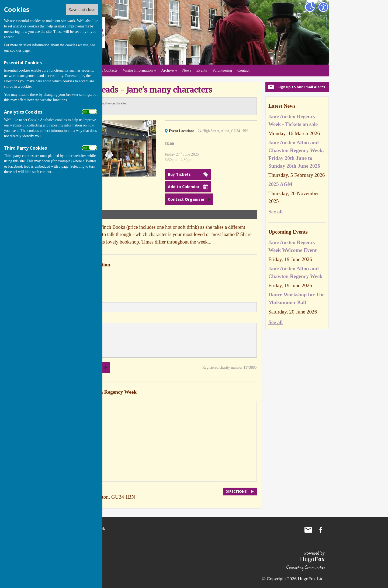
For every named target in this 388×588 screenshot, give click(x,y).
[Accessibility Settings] (323, 7)
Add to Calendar (184, 187)
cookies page (20, 50)
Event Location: (181, 131)
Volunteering (222, 70)
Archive (167, 70)
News (187, 70)
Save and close (82, 10)
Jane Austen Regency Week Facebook (321, 530)
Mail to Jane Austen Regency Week (308, 530)
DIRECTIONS (236, 491)
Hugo (312, 559)
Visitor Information (138, 70)
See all (276, 212)
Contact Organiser (186, 199)
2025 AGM (280, 184)
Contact (243, 70)
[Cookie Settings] (310, 7)
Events (202, 70)
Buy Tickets (179, 174)
